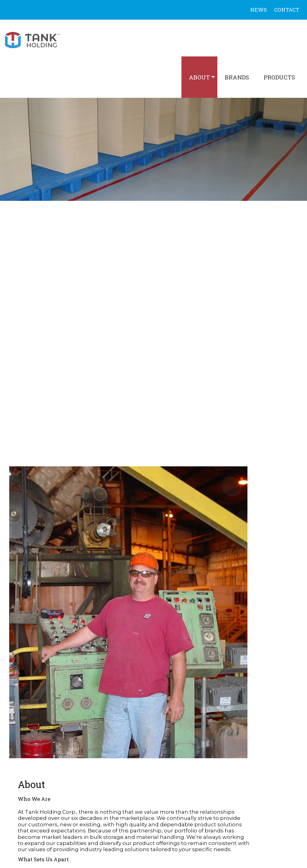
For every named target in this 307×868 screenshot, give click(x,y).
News (258, 10)
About (199, 77)
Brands (237, 77)
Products (279, 77)
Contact (287, 10)
